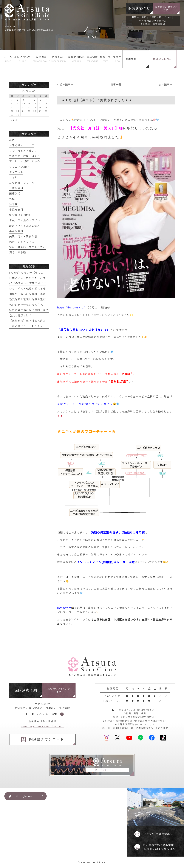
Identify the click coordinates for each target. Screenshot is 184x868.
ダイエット (16, 172)
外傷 (12, 199)
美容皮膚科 (16, 231)
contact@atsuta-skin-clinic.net (42, 726)
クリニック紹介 (19, 167)
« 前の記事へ (65, 84)
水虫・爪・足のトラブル (25, 220)
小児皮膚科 (16, 209)
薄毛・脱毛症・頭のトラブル (27, 247)
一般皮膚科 (16, 188)
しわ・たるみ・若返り (23, 150)
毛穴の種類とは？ (20, 315)
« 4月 (14, 120)
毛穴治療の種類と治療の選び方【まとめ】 (36, 299)
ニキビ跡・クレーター (23, 183)
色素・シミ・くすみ (22, 242)
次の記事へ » (167, 84)
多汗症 (13, 204)
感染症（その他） (20, 215)
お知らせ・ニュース (22, 145)
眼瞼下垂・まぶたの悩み (25, 226)
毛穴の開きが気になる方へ (26, 305)
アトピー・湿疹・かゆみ (25, 161)
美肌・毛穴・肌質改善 (23, 236)
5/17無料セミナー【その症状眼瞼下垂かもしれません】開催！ (49, 272)
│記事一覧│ (116, 84)
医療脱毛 (15, 193)
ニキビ (13, 177)
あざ (12, 140)
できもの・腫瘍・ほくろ (25, 156)
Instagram (66, 608)
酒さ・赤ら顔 (18, 252)
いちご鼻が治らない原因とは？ (29, 310)
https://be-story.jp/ (71, 307)
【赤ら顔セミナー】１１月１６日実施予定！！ (39, 326)
